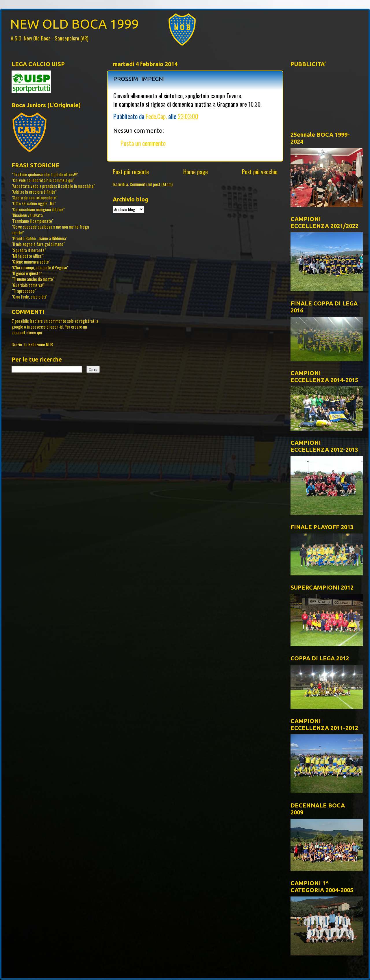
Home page (196, 172)
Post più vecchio (260, 172)
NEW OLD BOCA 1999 (74, 24)
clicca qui (34, 332)
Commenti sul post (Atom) (151, 184)
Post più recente (131, 172)
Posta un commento (143, 143)
